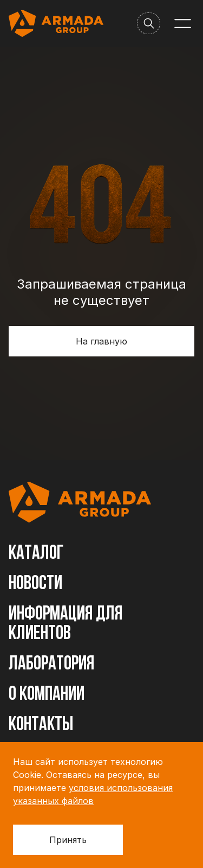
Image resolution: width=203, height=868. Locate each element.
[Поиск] (149, 23)
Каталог (36, 554)
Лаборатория (51, 665)
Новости (35, 584)
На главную (101, 341)
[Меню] (183, 24)
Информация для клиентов (66, 624)
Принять (68, 840)
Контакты (41, 725)
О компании (47, 695)
